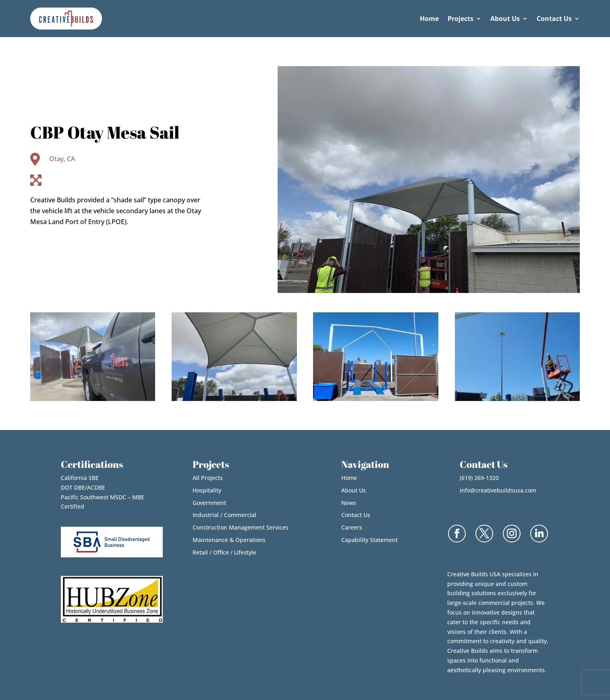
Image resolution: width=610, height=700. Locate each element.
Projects (461, 19)
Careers (352, 527)
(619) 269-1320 (479, 478)
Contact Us (554, 19)
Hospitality (207, 490)
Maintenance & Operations (229, 540)
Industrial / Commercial (224, 515)
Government (209, 503)
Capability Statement (369, 540)
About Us (505, 19)
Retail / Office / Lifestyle (224, 552)
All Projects (208, 478)
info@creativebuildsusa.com (498, 490)
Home (429, 19)
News (349, 503)
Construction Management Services (241, 527)
